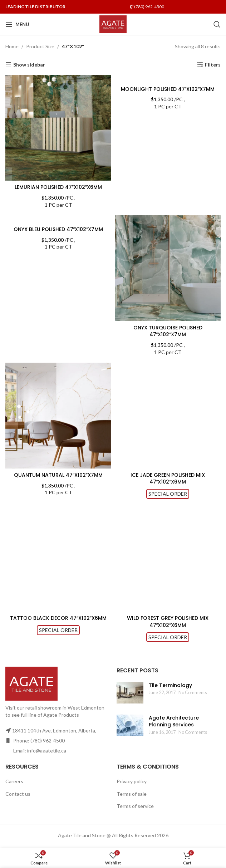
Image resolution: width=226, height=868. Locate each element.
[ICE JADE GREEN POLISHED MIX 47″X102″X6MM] (168, 416)
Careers (14, 781)
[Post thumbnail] (130, 693)
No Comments (193, 693)
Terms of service (135, 806)
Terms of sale (132, 794)
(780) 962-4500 (147, 7)
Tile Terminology (170, 685)
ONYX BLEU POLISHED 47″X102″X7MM (58, 229)
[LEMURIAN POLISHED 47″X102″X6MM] (58, 128)
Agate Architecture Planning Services (174, 721)
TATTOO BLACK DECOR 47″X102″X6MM (58, 618)
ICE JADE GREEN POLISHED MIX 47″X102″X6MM (168, 479)
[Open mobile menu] (17, 24)
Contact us (18, 794)
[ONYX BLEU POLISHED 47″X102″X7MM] (58, 219)
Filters (213, 64)
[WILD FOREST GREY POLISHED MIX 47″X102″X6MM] (168, 559)
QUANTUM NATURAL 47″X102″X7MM (58, 475)
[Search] (217, 24)
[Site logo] (113, 24)
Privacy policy (132, 781)
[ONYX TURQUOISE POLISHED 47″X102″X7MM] (168, 268)
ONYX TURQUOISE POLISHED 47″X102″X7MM (168, 331)
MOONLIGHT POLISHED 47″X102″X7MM (168, 89)
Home (12, 46)
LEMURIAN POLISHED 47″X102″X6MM (58, 187)
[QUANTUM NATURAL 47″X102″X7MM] (58, 416)
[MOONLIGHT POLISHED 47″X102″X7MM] (168, 79)
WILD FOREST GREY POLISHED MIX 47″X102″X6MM (168, 622)
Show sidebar (29, 64)
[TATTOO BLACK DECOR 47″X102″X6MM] (58, 559)
